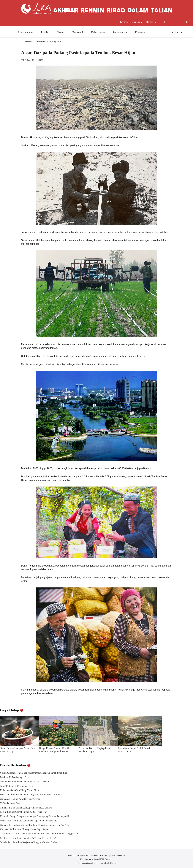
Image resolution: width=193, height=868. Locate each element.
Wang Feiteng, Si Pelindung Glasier (17, 786)
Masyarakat (56, 42)
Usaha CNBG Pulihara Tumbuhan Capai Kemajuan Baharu (29, 821)
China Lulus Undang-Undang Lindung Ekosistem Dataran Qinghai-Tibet (35, 825)
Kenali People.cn (117, 856)
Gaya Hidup (42, 42)
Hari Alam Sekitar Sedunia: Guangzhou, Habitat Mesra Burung (31, 795)
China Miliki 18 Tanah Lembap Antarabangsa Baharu (26, 808)
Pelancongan (120, 32)
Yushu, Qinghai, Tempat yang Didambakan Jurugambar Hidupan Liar (34, 773)
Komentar (140, 32)
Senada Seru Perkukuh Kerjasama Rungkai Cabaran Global (29, 842)
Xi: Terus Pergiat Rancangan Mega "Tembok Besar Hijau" (28, 838)
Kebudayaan (98, 32)
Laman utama (26, 32)
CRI (24, 60)
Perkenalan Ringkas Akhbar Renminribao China (89, 856)
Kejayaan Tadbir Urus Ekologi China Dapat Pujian (25, 829)
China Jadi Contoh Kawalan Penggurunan (20, 799)
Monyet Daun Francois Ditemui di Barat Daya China (26, 782)
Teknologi (78, 32)
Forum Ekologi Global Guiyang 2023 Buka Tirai (24, 812)
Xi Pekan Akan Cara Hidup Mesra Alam (19, 790)
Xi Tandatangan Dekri (11, 803)
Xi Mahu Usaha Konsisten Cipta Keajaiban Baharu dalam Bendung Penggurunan (39, 834)
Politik (45, 32)
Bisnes (61, 32)
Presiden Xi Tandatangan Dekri (15, 777)
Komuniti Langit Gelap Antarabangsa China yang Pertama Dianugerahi (34, 816)
